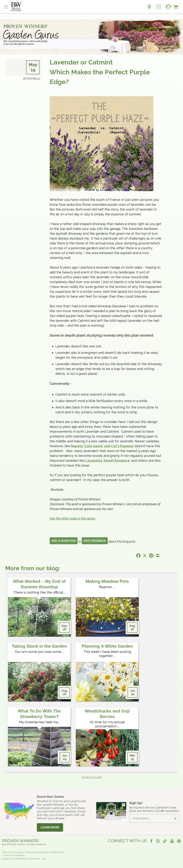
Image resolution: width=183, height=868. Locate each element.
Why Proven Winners (13, 852)
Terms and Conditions (14, 855)
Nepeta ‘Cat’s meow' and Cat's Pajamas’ (102, 446)
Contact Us (7, 859)
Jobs (44, 859)
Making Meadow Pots (107, 581)
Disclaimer (34, 859)
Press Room (20, 859)
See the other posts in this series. (73, 519)
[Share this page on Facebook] (138, 556)
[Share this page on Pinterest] (151, 556)
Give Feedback (95, 541)
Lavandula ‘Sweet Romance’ (108, 461)
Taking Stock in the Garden (39, 646)
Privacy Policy (58, 852)
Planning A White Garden (107, 646)
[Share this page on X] (145, 556)
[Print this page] (158, 556)
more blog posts (92, 777)
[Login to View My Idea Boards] (159, 5)
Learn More (50, 827)
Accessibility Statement (37, 852)
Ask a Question (64, 541)
